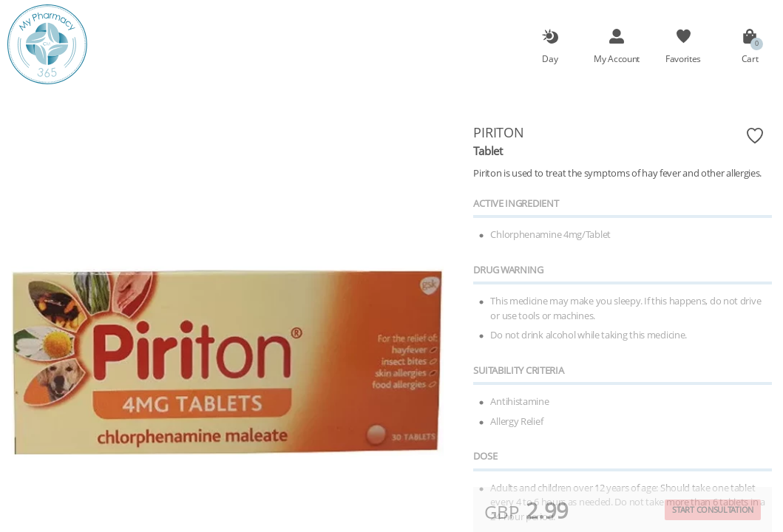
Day (550, 58)
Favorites (683, 58)
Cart (750, 58)
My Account (617, 58)
